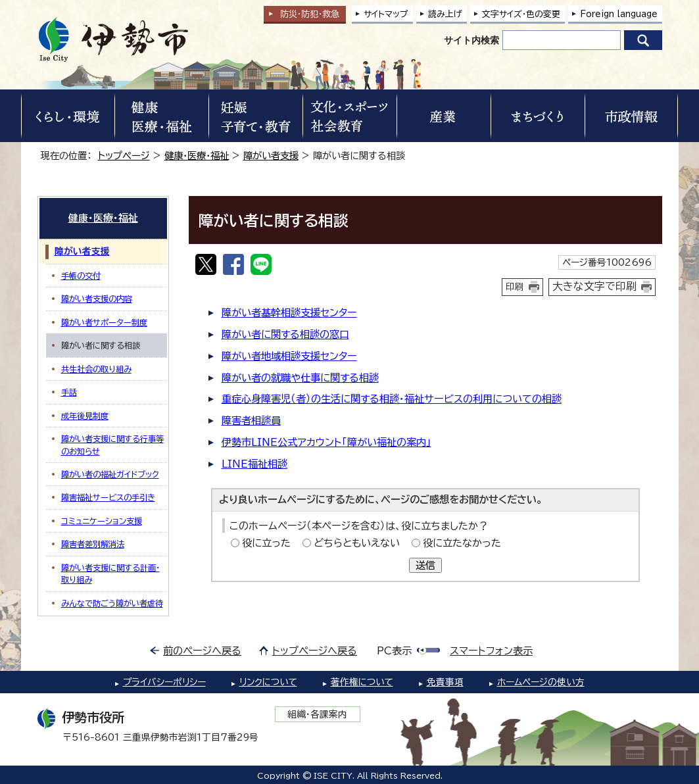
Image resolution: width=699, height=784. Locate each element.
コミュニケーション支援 (102, 521)
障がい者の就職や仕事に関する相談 (300, 378)
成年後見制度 (85, 416)
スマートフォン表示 (491, 651)
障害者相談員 (251, 421)
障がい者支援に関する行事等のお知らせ (112, 445)
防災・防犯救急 (310, 14)
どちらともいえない (357, 543)
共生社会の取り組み (96, 369)
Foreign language (619, 14)
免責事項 (445, 682)
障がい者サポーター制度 (104, 322)
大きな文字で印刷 (594, 286)
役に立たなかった (462, 543)
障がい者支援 (271, 156)
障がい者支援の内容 (97, 299)
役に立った (266, 543)
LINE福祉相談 (254, 464)
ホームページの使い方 (541, 682)
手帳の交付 (81, 276)
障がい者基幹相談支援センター (289, 313)
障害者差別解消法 (93, 544)
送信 (425, 565)
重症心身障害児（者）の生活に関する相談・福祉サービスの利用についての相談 (392, 399)
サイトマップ (386, 14)
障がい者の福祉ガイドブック (110, 474)
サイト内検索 (471, 40)
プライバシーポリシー (164, 682)
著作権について (362, 682)
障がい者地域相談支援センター (289, 356)
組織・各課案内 (317, 714)
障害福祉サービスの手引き (108, 497)
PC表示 (394, 651)
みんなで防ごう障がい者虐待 (112, 603)
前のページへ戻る (202, 651)
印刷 (515, 287)
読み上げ (445, 14)
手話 (69, 392)
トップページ (124, 156)
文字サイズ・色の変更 (521, 14)
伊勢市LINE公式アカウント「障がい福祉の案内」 (326, 442)
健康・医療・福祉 (197, 156)
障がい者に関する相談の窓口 (285, 334)
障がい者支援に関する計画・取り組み (110, 574)
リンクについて (268, 682)
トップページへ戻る (315, 651)
